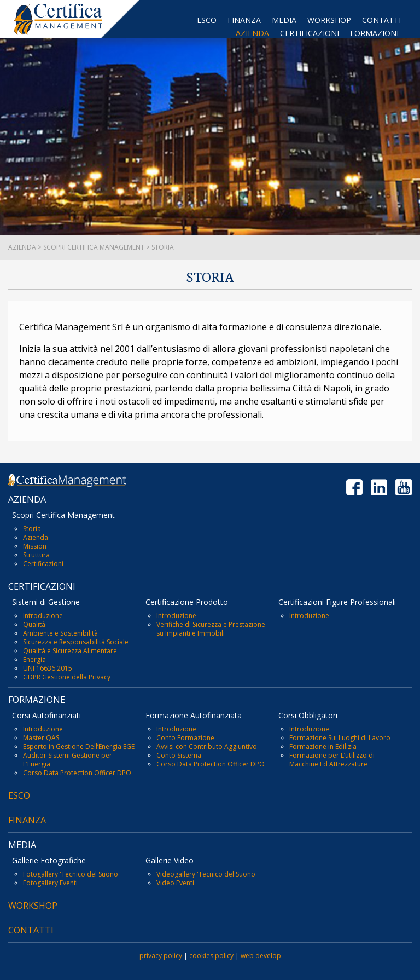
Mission (35, 546)
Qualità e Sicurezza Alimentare (70, 651)
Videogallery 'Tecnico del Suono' (207, 874)
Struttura (36, 555)
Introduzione (43, 616)
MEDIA (284, 20)
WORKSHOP (329, 20)
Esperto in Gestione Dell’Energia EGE (79, 746)
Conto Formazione (185, 738)
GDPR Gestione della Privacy (67, 677)
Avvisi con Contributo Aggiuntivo (207, 746)
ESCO (207, 20)
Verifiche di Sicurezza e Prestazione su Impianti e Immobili (211, 629)
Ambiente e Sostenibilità (60, 633)
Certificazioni (43, 564)
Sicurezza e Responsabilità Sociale (76, 642)
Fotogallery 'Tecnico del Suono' (71, 874)
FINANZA (244, 20)
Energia (34, 659)
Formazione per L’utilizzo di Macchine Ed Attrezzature (332, 760)
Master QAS (41, 738)
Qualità (34, 624)
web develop (261, 956)
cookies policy (211, 956)
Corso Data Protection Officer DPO (77, 773)
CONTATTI (381, 20)
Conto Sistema (179, 755)
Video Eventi (175, 883)
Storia (32, 529)
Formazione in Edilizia (323, 746)
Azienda (36, 537)
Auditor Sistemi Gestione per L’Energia (68, 760)
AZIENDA (252, 33)
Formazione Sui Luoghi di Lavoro (340, 738)
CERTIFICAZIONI (310, 33)
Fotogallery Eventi (50, 883)
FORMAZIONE (375, 33)
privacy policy (161, 956)
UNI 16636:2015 (48, 668)
